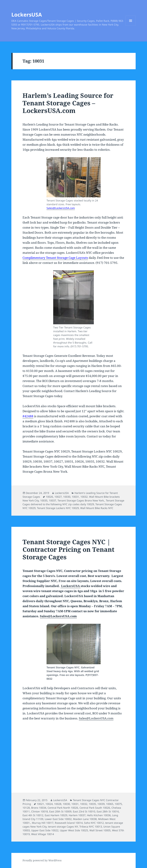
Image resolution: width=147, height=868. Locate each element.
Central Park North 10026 (63, 808)
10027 (58, 497)
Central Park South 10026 (95, 808)
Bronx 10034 (39, 808)
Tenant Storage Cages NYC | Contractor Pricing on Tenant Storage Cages (68, 549)
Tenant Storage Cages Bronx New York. (81, 500)
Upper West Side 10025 (74, 830)
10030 (67, 497)
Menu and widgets (131, 26)
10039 (101, 804)
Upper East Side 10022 (45, 830)
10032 (84, 804)
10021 (40, 804)
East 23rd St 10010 (84, 811)
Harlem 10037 (77, 815)
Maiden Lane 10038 (85, 819)
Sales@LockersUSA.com (61, 208)
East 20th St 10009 (60, 811)
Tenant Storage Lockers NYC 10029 (58, 508)
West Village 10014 (43, 834)
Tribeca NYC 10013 (91, 827)
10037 (52, 500)
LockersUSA (27, 14)
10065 (110, 804)
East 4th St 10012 (33, 815)
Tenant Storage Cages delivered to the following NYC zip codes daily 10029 (73, 502)
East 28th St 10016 (108, 811)
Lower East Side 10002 (58, 819)
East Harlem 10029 (56, 815)
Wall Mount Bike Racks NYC (97, 508)
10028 (58, 804)
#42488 (28, 416)
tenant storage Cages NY (63, 827)
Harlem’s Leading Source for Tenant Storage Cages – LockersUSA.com (68, 103)
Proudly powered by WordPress (42, 860)
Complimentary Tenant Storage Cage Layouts (55, 258)
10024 (49, 804)
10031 (75, 497)
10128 (26, 808)
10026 (49, 497)
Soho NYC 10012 (94, 823)
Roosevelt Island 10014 (69, 823)
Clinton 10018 (40, 811)
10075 (118, 804)
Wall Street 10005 (100, 830)
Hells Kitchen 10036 (99, 815)
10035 (44, 500)
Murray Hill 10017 (43, 823)
